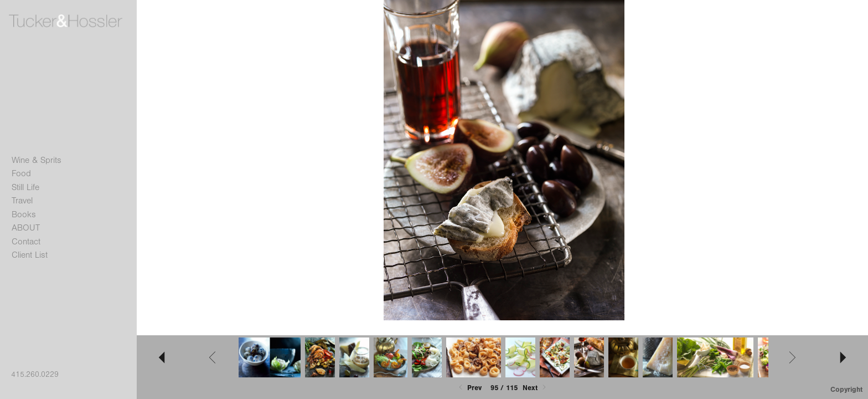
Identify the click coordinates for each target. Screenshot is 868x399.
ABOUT (26, 228)
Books (24, 214)
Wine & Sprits (37, 160)
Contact (26, 242)
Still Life (25, 187)
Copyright (846, 389)
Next (535, 388)
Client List (30, 255)
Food (21, 173)
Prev (469, 388)
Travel (22, 201)
